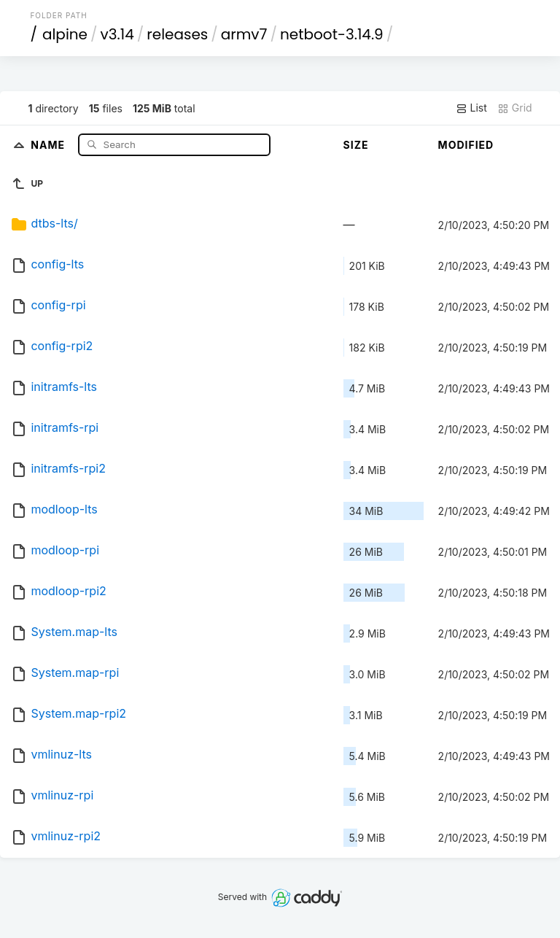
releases (177, 34)
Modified (466, 145)
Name (49, 144)
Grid (515, 108)
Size (356, 145)
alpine (65, 34)
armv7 (244, 34)
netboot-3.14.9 (332, 34)
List (471, 108)
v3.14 (117, 34)
